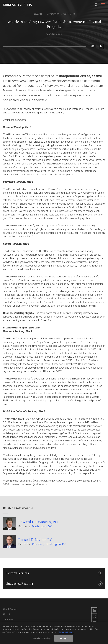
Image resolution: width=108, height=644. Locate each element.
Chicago (37, 544)
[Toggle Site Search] (96, 5)
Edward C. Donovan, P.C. (38, 522)
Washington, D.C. (42, 526)
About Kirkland (10, 609)
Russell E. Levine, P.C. (36, 540)
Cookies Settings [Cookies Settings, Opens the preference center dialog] (42, 639)
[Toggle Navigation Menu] (103, 5)
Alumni (6, 614)
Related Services (54, 573)
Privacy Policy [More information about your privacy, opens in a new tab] (66, 633)
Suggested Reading (54, 584)
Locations (8, 619)
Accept (64, 639)
